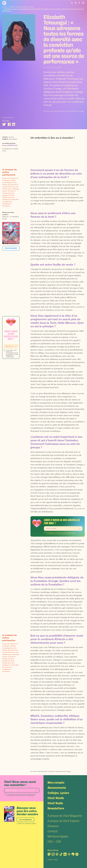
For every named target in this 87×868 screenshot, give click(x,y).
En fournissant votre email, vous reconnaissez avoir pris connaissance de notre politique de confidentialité (12, 354)
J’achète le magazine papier (26, 824)
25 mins (11, 137)
